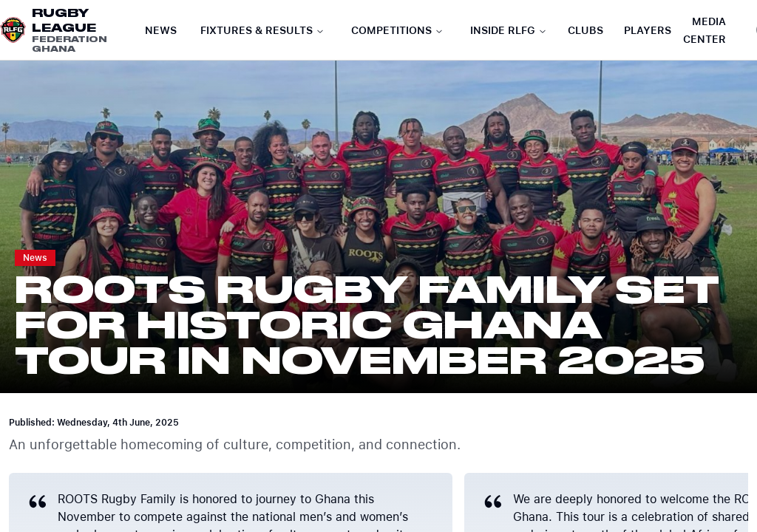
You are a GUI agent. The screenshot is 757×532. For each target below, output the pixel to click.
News (161, 30)
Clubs (585, 30)
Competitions (397, 30)
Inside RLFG (509, 30)
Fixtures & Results (262, 30)
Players (648, 30)
